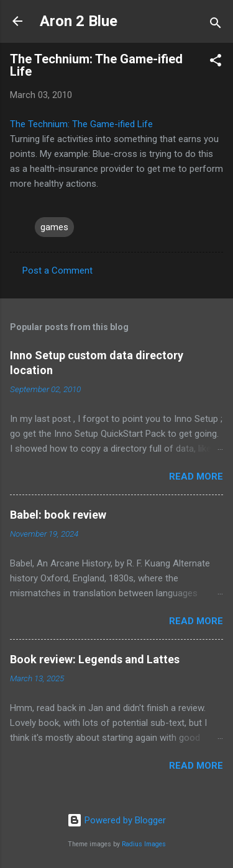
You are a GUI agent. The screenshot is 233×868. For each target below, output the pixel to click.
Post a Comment (57, 271)
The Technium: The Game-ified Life (81, 124)
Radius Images (144, 844)
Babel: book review (58, 515)
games (54, 227)
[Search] (216, 25)
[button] (216, 62)
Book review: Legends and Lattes (95, 659)
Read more (196, 477)
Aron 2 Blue (79, 21)
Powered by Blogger (116, 820)
